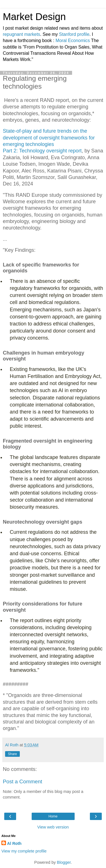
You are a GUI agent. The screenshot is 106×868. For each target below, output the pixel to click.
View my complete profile (24, 851)
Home (53, 816)
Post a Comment (22, 781)
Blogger (64, 862)
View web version (53, 827)
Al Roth (14, 843)
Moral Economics (73, 41)
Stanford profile (74, 34)
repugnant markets (21, 34)
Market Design (34, 17)
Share (12, 754)
